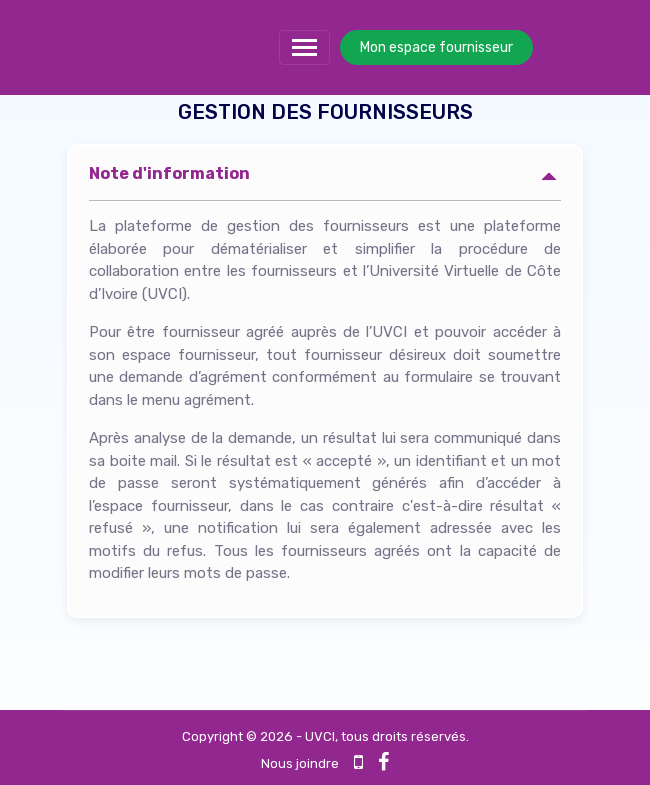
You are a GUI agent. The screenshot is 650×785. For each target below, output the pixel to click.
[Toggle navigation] (304, 47)
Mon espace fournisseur (436, 47)
